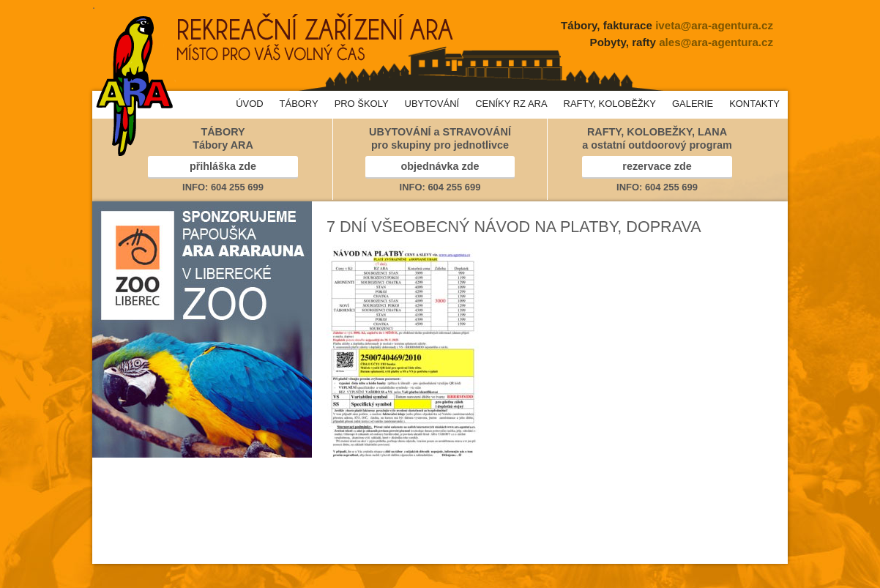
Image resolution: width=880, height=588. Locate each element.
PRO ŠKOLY (362, 104)
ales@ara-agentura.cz (716, 42)
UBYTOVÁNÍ (432, 104)
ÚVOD (249, 104)
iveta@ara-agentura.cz (714, 25)
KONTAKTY (754, 104)
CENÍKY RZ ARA (511, 104)
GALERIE (693, 104)
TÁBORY (299, 104)
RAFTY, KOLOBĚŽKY (610, 104)
